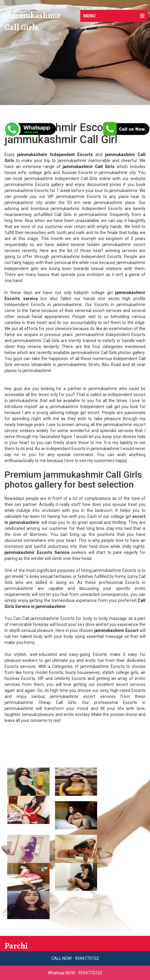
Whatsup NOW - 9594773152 (75, 973)
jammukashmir (33, 16)
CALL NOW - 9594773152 (75, 958)
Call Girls (21, 28)
